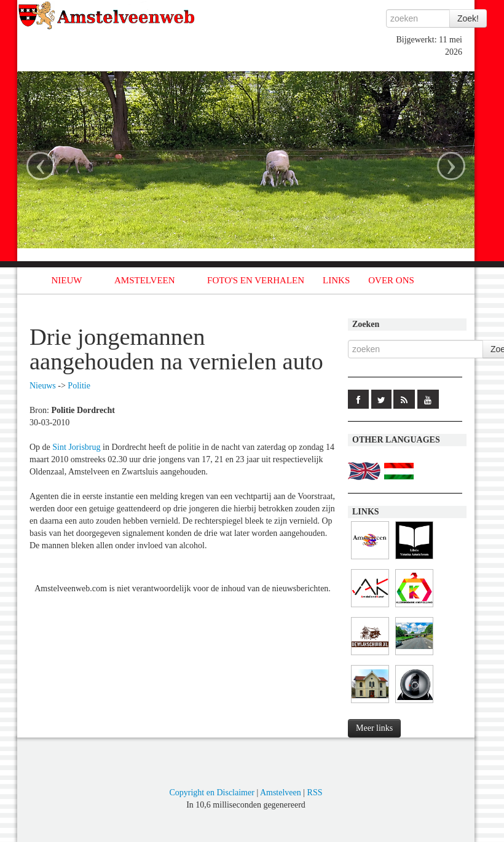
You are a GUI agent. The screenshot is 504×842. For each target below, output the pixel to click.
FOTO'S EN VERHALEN (256, 280)
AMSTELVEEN (145, 280)
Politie (79, 386)
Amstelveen (281, 793)
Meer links (374, 728)
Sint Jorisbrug (76, 447)
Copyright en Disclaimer (211, 793)
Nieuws (43, 386)
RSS (315, 793)
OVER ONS (391, 280)
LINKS (336, 280)
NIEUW (67, 280)
